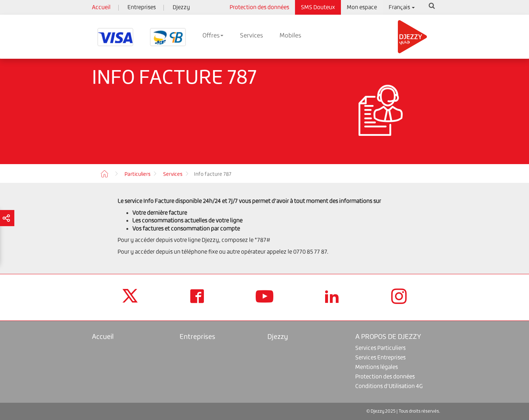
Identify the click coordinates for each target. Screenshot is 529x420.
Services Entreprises (380, 357)
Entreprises (142, 7)
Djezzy (181, 7)
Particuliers (138, 174)
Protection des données (259, 7)
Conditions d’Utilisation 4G (389, 386)
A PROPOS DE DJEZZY (388, 336)
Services (251, 35)
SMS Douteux (318, 7)
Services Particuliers (380, 348)
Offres (213, 35)
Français (402, 7)
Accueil (101, 7)
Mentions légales (377, 367)
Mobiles (290, 35)
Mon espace (362, 7)
